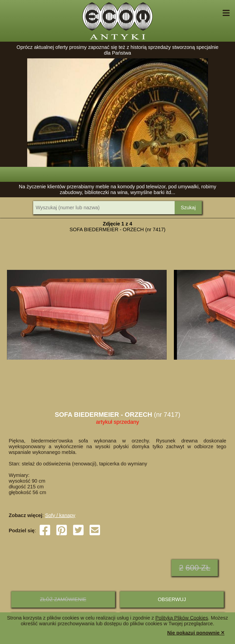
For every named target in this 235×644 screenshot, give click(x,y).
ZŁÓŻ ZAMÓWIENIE (63, 599)
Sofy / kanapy (60, 515)
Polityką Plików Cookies (182, 618)
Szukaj (188, 208)
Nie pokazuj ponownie (196, 632)
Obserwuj (172, 599)
